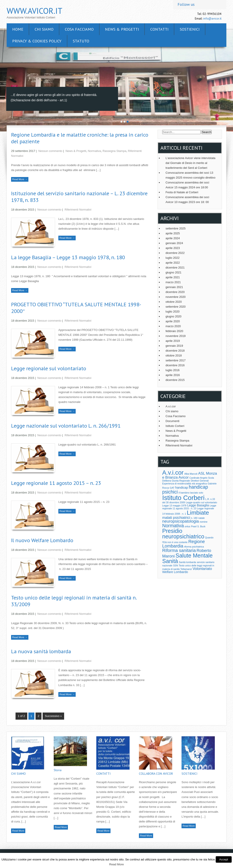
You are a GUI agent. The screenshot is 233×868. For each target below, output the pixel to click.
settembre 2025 (176, 228)
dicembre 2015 (175, 380)
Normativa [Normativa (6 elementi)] (173, 526)
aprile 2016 (173, 375)
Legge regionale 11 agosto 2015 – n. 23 (56, 483)
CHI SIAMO (44, 29)
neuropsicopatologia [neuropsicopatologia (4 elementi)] (181, 521)
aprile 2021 (173, 277)
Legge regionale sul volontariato (49, 368)
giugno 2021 (174, 272)
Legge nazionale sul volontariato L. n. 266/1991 (66, 426)
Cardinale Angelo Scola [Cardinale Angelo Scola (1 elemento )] (202, 478)
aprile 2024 (173, 238)
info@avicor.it (212, 18)
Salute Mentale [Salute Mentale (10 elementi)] (194, 555)
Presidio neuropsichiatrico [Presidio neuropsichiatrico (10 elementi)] (183, 534)
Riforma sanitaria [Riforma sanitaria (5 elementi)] (179, 550)
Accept (224, 859)
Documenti (172, 421)
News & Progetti (122, 29)
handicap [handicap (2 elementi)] (182, 488)
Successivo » (53, 716)
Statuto (81, 41)
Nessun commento (50, 151)
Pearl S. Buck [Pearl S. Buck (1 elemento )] (198, 526)
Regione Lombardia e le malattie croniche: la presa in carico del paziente (80, 138)
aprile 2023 (173, 248)
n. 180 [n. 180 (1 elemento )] (194, 518)
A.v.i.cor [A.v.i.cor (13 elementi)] (173, 473)
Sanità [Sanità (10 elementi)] (170, 561)
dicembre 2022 (175, 253)
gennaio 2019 (174, 346)
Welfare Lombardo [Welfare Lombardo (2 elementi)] (175, 572)
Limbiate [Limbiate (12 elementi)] (198, 513)
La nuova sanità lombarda (41, 651)
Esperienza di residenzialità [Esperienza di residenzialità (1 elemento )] (177, 484)
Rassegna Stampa (114, 151)
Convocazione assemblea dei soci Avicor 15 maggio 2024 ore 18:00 (187, 185)
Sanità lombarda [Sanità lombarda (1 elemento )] (188, 562)
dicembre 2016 (175, 365)
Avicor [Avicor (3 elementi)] (184, 477)
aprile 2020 (173, 321)
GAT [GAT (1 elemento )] (172, 488)
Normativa (94, 151)
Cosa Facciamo (176, 416)
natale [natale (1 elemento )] (202, 518)
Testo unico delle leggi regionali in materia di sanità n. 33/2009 (74, 601)
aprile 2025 (173, 233)
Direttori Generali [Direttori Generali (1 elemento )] (200, 481)
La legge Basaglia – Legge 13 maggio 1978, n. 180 (68, 257)
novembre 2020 (176, 297)
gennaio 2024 (174, 243)
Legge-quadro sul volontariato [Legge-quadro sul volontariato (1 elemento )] (201, 502)
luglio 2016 (173, 370)
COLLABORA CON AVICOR (156, 774)
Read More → (20, 179)
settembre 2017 (176, 360)
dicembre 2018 (175, 351)
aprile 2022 (173, 263)
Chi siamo (172, 411)
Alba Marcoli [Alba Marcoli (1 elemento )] (191, 474)
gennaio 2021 (174, 287)
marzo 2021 (173, 282)
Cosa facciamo (79, 29)
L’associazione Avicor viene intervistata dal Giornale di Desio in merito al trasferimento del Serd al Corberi (191, 163)
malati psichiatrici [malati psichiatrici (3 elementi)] (176, 518)
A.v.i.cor (171, 406)
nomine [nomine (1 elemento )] (204, 522)
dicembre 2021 (175, 268)
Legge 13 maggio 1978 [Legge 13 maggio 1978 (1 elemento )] (174, 506)
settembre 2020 (176, 307)
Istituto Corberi (175, 426)
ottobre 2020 (174, 302)
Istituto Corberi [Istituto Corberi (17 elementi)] (183, 498)
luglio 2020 (173, 312)
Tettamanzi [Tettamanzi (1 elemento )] (186, 569)
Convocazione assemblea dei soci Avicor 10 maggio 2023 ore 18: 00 (187, 200)
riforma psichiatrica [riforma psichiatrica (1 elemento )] (194, 547)
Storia (58, 770)
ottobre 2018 (174, 355)
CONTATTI (159, 29)
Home (18, 29)
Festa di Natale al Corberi (182, 192)
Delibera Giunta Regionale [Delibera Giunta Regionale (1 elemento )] (176, 481)
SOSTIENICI (190, 29)
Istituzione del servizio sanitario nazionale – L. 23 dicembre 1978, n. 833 (79, 197)
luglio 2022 (173, 258)
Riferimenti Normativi (78, 210)
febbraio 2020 (174, 331)
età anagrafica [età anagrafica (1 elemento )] (199, 484)
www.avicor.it (35, 11)
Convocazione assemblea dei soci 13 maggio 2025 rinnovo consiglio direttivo (191, 175)
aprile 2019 (173, 341)
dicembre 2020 (175, 292)
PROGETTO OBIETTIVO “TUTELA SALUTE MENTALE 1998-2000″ (76, 308)
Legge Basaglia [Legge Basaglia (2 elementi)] (198, 505)
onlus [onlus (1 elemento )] (187, 526)
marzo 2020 (173, 326)
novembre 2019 (176, 336)
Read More (18, 831)
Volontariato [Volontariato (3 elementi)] (202, 569)
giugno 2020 (174, 316)
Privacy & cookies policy (37, 41)
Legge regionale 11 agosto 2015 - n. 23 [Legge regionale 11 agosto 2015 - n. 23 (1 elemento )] (189, 507)
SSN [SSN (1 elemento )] (176, 565)
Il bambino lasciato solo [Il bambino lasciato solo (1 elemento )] (191, 493)
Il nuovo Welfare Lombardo (42, 540)
